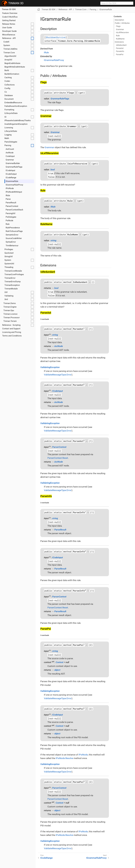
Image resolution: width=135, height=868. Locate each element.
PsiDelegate (11, 217)
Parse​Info (120, 51)
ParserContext (12, 206)
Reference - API (9, 38)
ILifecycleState (11, 113)
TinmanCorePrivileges (14, 274)
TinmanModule (11, 289)
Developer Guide (9, 31)
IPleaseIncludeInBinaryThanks (18, 120)
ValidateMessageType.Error (58, 375)
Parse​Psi (120, 54)
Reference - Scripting (11, 325)
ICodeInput (10, 170)
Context (60, 662)
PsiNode (9, 221)
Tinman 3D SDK (9, 9)
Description (119, 20)
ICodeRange (11, 178)
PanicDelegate (11, 142)
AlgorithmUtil (10, 56)
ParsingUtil (10, 213)
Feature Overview (10, 13)
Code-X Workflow (10, 17)
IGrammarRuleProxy (14, 185)
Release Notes (9, 24)
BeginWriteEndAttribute (15, 67)
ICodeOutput (11, 174)
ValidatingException (50, 367)
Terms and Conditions (12, 336)
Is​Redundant (121, 45)
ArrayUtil (8, 60)
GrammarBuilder (13, 163)
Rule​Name (120, 39)
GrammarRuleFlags (14, 167)
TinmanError (10, 278)
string (53, 240)
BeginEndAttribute (12, 63)
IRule (8, 195)
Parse (8, 199)
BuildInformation (12, 74)
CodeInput (10, 156)
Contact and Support (11, 329)
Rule (8, 224)
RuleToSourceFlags (14, 231)
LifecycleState (11, 131)
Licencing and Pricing (12, 332)
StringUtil (9, 257)
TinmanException (12, 285)
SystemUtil (9, 264)
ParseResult (11, 203)
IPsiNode (10, 188)
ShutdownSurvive (56, 37)
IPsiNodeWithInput (14, 192)
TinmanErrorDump (13, 282)
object (57, 670)
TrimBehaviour (12, 246)
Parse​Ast (120, 48)
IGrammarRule (12, 181)
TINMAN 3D (12, 3)
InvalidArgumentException (16, 124)
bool (53, 170)
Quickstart (9, 253)
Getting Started (9, 20)
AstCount (10, 149)
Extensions (119, 42)
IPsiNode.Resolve (64, 758)
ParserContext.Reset (58, 458)
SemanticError (12, 235)
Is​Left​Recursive (122, 32)
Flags (118, 26)
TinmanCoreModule (13, 271)
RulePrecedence (13, 228)
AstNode (10, 153)
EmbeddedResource (13, 103)
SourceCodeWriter (14, 238)
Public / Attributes (122, 23)
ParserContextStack (14, 210)
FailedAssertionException (16, 106)
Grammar (10, 160)
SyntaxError (11, 242)
